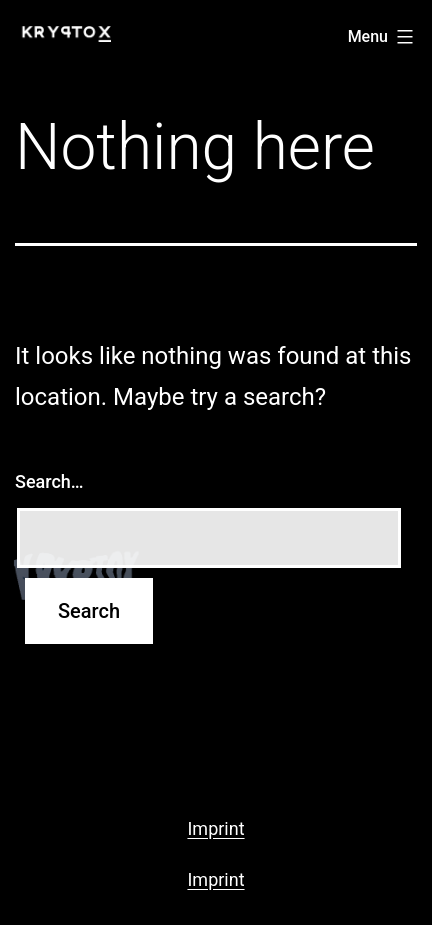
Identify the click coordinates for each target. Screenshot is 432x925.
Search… (49, 481)
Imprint (215, 828)
